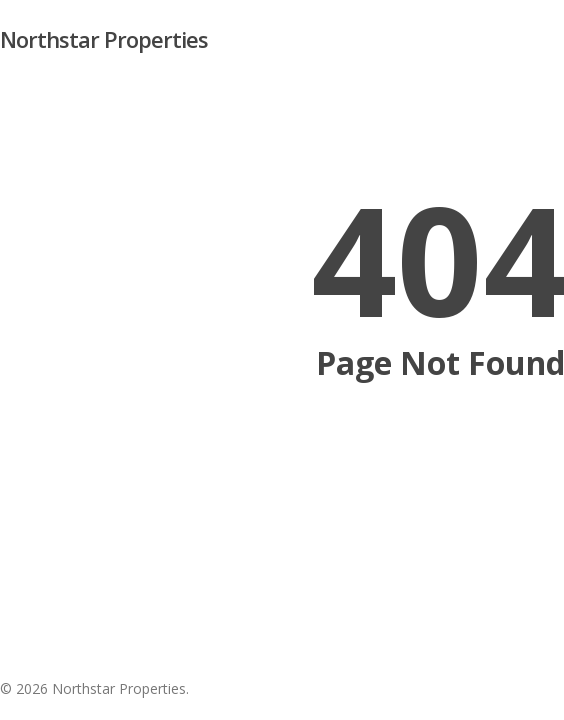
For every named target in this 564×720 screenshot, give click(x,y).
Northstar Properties (104, 39)
